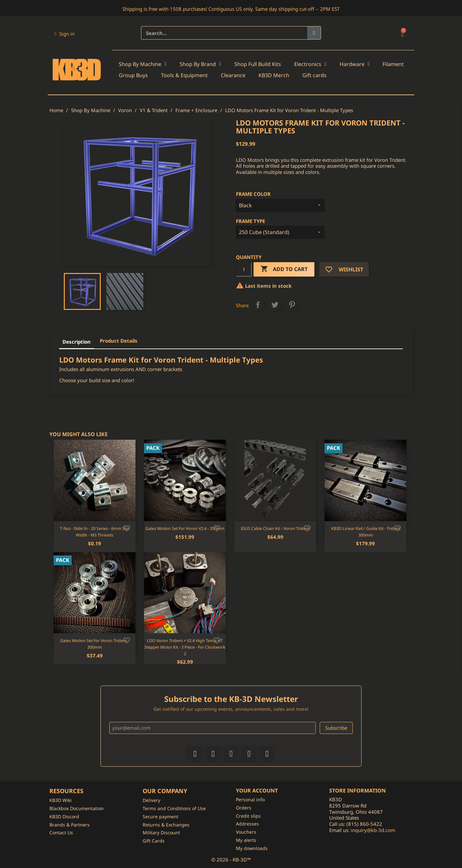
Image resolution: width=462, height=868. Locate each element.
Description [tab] (77, 342)
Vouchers (246, 832)
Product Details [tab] (119, 341)
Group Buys (133, 75)
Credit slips (248, 816)
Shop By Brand (200, 64)
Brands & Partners (70, 825)
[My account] (64, 34)
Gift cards (314, 75)
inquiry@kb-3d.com (373, 830)
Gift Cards (154, 841)
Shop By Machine (143, 64)
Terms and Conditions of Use (174, 808)
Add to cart (284, 269)
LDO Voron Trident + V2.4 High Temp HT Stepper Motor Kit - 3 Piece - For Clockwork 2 (185, 647)
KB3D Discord (64, 817)
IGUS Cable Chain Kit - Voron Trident (275, 528)
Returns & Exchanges (166, 825)
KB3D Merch (274, 75)
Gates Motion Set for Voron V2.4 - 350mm (185, 528)
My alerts (246, 840)
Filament (393, 64)
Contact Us (61, 833)
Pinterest (292, 305)
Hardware (355, 64)
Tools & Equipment (184, 75)
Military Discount (161, 833)
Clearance (233, 75)
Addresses (247, 824)
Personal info (250, 800)
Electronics (310, 64)
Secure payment (160, 817)
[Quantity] (244, 269)
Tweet (275, 305)
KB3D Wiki (61, 800)
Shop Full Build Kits (258, 64)
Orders (244, 808)
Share (258, 305)
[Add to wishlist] (127, 528)
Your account (257, 791)
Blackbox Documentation (77, 808)
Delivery (151, 800)
